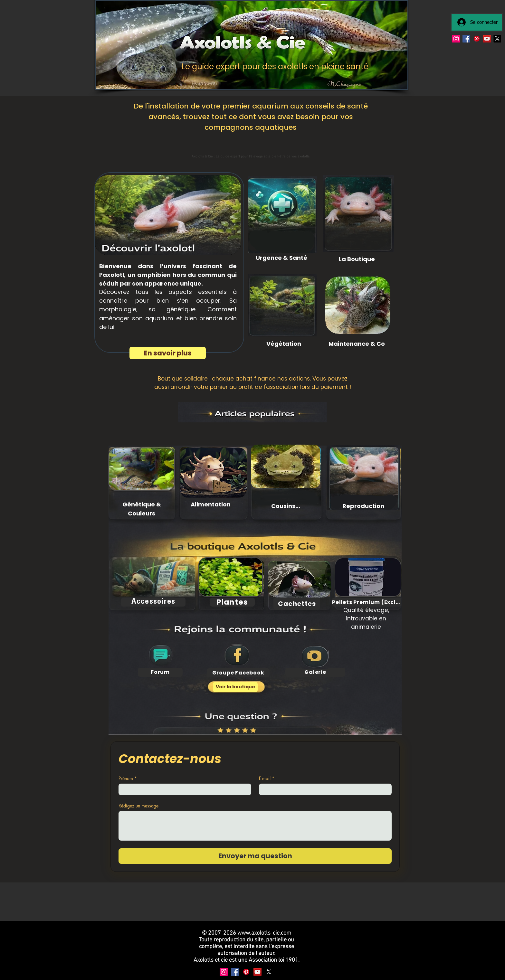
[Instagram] (456, 39)
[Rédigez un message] (255, 826)
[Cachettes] (297, 604)
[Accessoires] (153, 602)
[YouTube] (487, 39)
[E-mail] (323, 789)
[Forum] (160, 672)
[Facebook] (466, 39)
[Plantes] (232, 602)
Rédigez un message (138, 806)
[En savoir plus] (168, 353)
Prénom (128, 778)
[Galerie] (315, 672)
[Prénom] (183, 789)
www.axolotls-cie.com (264, 933)
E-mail (267, 778)
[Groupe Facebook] (238, 673)
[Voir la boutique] (235, 687)
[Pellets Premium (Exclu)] (367, 602)
